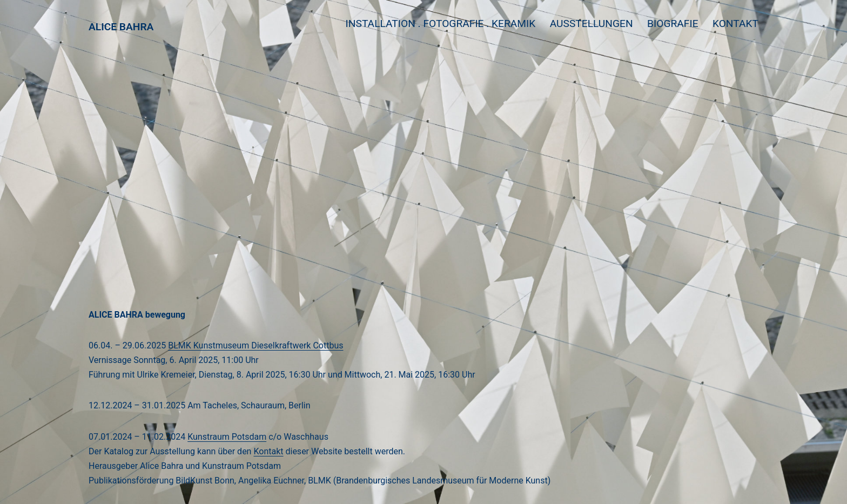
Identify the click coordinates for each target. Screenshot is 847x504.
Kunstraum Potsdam (227, 437)
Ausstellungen (591, 23)
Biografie (673, 23)
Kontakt (735, 23)
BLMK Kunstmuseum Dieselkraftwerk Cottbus (256, 345)
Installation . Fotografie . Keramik (441, 23)
